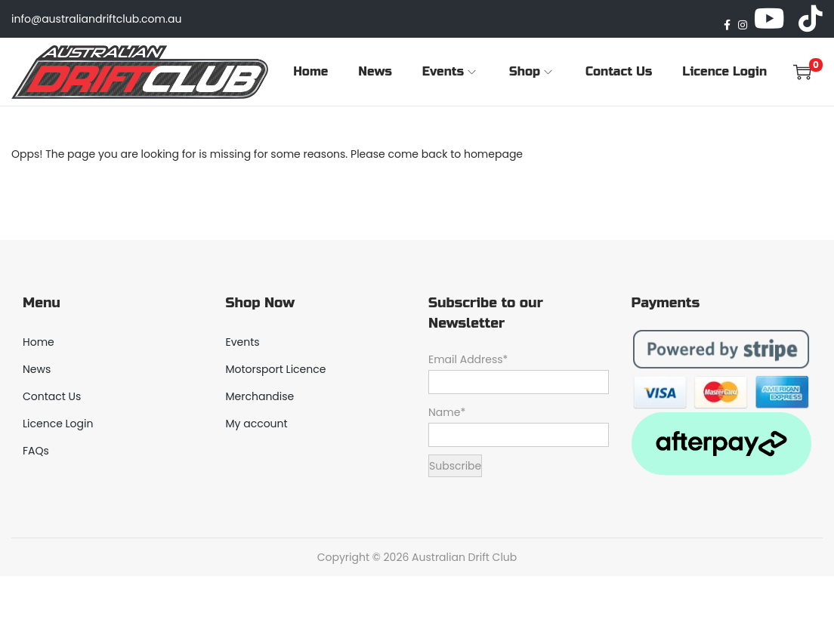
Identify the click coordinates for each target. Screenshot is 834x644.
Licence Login (58, 424)
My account (257, 424)
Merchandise (260, 396)
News (37, 369)
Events (243, 342)
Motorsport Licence (276, 369)
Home (39, 342)
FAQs (36, 451)
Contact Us (52, 396)
